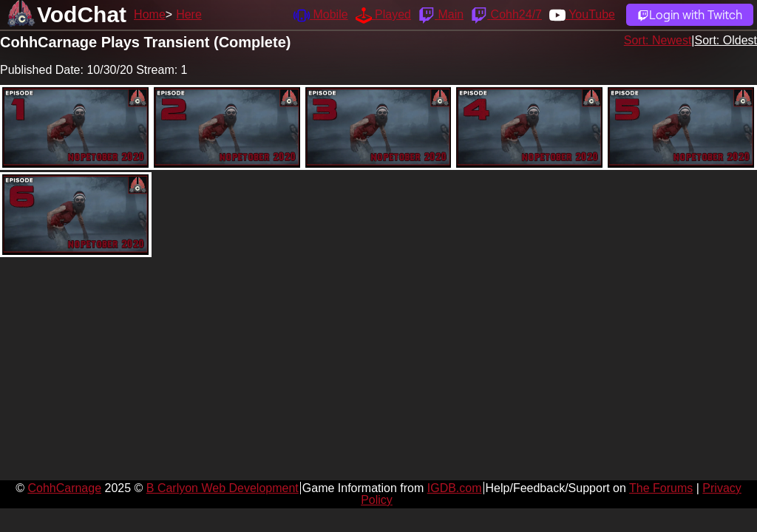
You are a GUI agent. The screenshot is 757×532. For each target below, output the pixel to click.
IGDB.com (455, 488)
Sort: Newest (658, 40)
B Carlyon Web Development (223, 488)
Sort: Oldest (726, 40)
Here (189, 14)
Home (150, 14)
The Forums (661, 488)
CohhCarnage (64, 488)
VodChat (82, 14)
